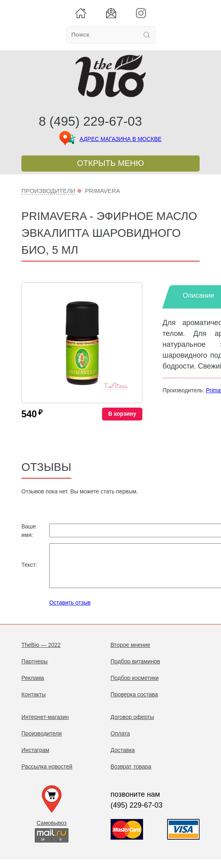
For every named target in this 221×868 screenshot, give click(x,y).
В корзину (122, 414)
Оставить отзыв (70, 611)
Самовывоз (52, 831)
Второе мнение (130, 653)
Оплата (120, 742)
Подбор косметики (134, 686)
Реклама (33, 686)
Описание (198, 295)
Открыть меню (110, 163)
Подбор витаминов (135, 670)
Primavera (102, 191)
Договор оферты (132, 725)
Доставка (123, 758)
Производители (48, 191)
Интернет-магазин (45, 725)
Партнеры (34, 670)
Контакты (33, 703)
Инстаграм (35, 758)
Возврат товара (131, 775)
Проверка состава (134, 703)
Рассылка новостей (47, 775)
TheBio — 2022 (41, 653)
